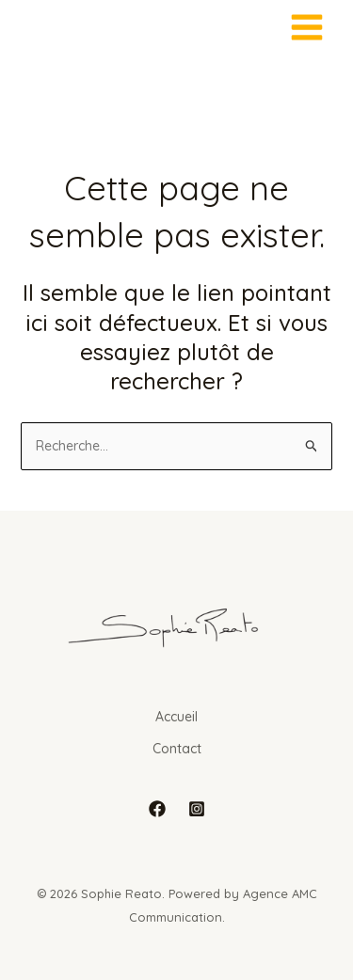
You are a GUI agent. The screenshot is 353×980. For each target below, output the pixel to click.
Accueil (176, 717)
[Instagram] (197, 809)
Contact (177, 749)
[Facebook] (157, 809)
